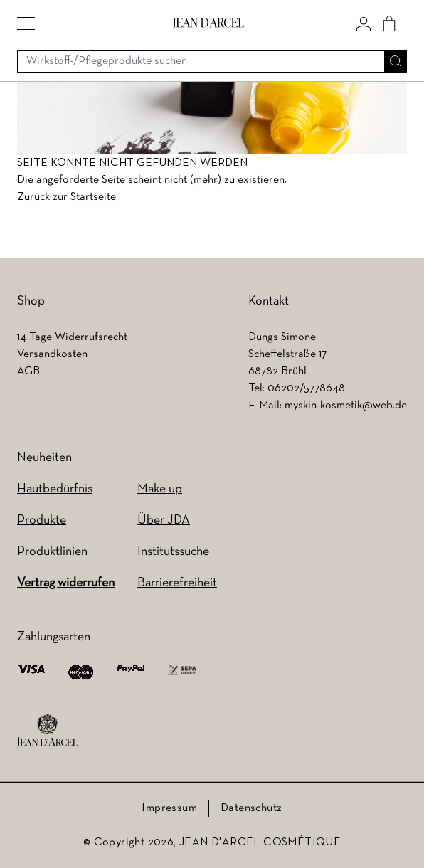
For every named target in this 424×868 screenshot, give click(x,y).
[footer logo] (47, 731)
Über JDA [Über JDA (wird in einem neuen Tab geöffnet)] (164, 520)
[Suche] (396, 61)
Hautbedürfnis (55, 489)
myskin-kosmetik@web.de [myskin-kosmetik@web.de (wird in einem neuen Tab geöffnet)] (346, 406)
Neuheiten (44, 458)
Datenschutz (251, 808)
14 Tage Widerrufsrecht (72, 337)
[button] (26, 23)
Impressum (169, 808)
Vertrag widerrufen (66, 583)
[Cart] (389, 23)
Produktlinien (52, 552)
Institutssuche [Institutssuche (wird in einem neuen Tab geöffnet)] (173, 552)
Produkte (42, 520)
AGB (28, 371)
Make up (160, 489)
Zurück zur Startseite (67, 197)
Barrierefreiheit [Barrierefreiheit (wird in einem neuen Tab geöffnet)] (177, 583)
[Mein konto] (364, 23)
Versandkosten (52, 354)
